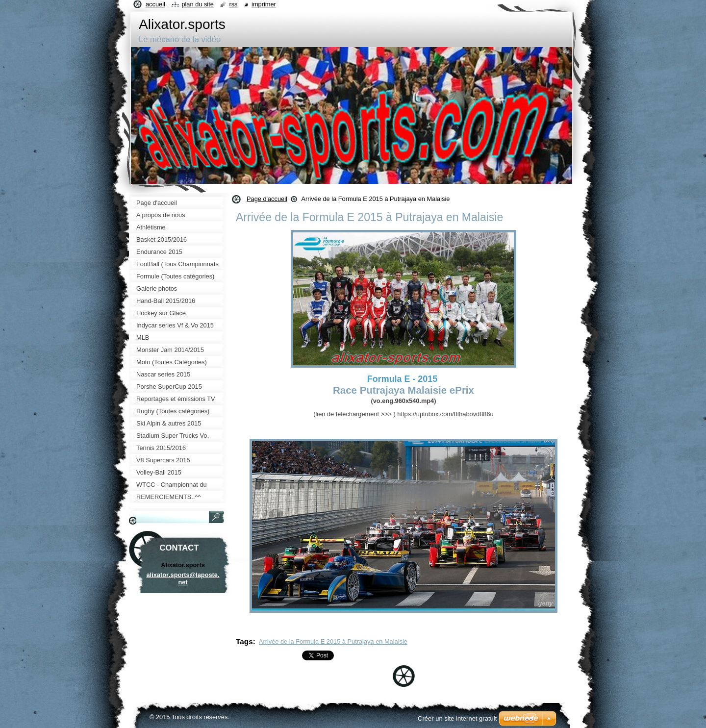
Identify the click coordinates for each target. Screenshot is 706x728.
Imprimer (264, 4)
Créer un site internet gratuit (457, 718)
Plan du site (197, 4)
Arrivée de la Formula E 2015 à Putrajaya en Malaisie (333, 641)
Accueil (155, 4)
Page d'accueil (267, 199)
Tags (244, 641)
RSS (233, 4)
